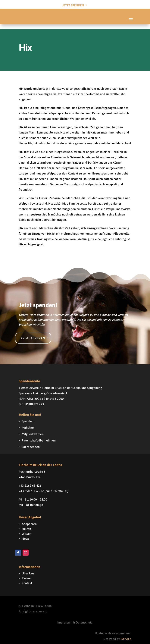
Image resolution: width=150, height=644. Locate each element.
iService (126, 634)
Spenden (28, 416)
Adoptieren (29, 519)
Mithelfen (28, 423)
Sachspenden (31, 442)
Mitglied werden (33, 429)
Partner (27, 573)
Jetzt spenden (33, 333)
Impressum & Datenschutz (75, 617)
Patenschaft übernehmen (39, 435)
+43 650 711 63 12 (31, 486)
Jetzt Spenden (73, 5)
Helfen (26, 523)
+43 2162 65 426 (30, 480)
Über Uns (28, 568)
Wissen (27, 528)
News (26, 533)
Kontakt (27, 578)
